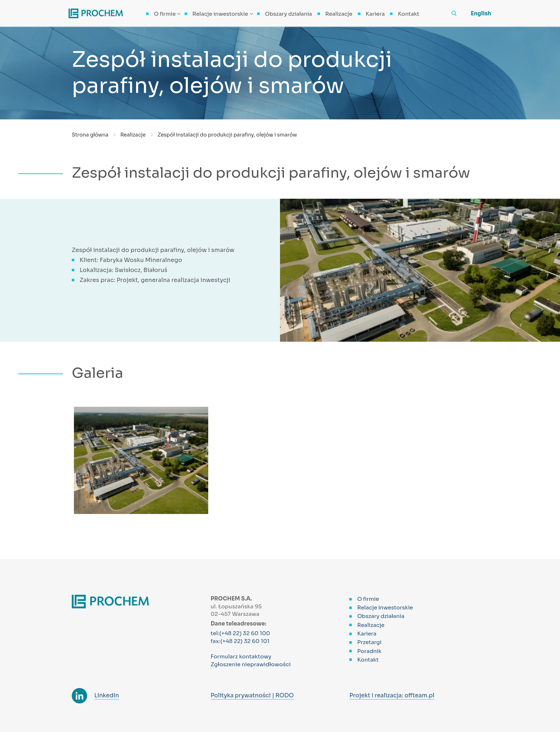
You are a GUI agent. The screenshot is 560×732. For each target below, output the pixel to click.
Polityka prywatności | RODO (252, 695)
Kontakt (368, 660)
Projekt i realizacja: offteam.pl (392, 695)
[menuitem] (476, 13)
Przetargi (369, 642)
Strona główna (90, 135)
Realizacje (133, 135)
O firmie (368, 599)
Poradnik (369, 651)
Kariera (367, 634)
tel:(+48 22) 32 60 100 (241, 633)
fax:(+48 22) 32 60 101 (240, 641)
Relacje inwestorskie (385, 607)
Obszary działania (381, 616)
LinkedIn (107, 695)
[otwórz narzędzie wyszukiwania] (454, 13)
